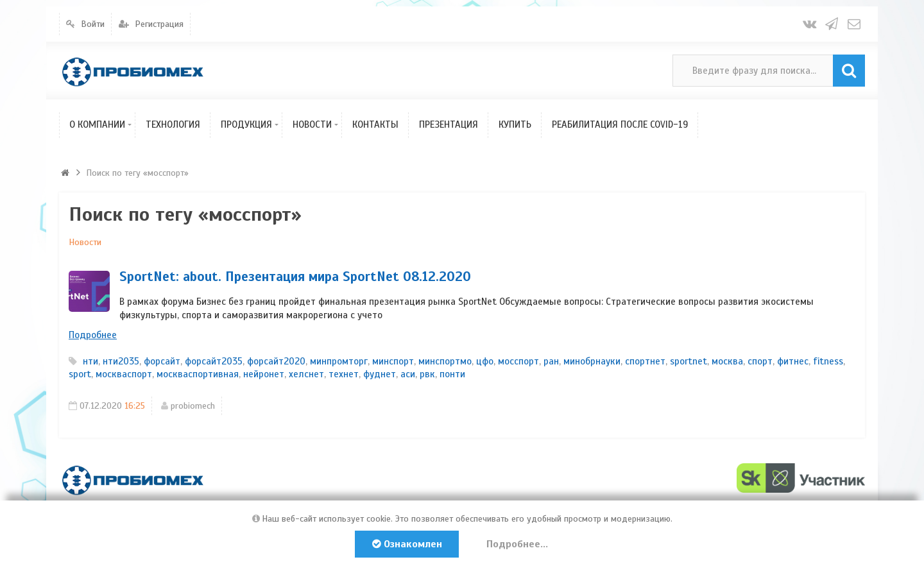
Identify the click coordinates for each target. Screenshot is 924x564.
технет (344, 374)
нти (90, 361)
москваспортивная (198, 374)
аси (408, 374)
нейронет (264, 374)
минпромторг (339, 361)
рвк (427, 374)
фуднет (380, 374)
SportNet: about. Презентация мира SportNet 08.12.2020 (295, 277)
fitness (828, 361)
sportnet (689, 361)
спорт (760, 361)
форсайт (162, 361)
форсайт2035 (214, 361)
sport (80, 374)
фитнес (793, 361)
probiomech (193, 406)
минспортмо (445, 361)
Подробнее (93, 335)
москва (727, 361)
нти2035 (121, 361)
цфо (485, 361)
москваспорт (124, 374)
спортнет (645, 361)
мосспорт (518, 361)
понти (452, 374)
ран (551, 361)
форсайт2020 (276, 361)
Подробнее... (517, 544)
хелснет (306, 374)
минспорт (393, 361)
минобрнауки (592, 361)
